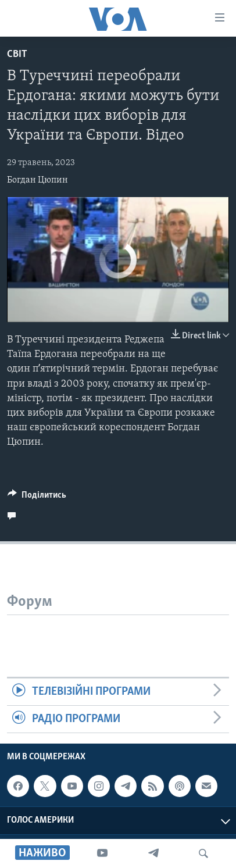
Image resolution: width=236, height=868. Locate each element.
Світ (17, 54)
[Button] (37, 498)
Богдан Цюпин (37, 180)
